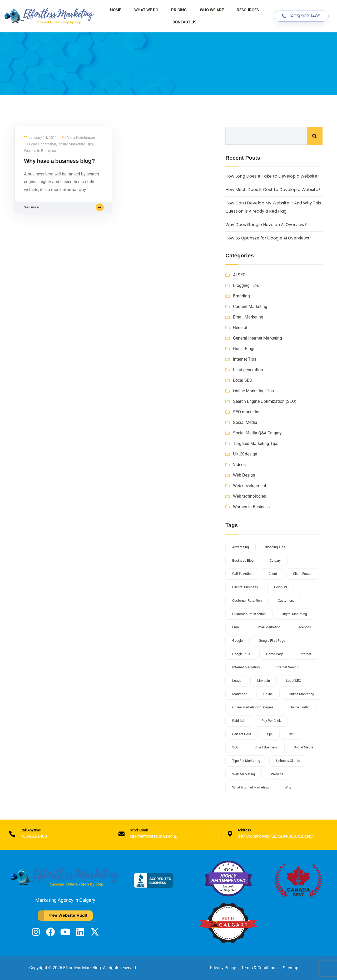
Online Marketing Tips (75, 144)
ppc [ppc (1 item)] (270, 734)
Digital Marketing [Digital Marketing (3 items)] (294, 614)
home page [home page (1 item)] (275, 654)
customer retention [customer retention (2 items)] (247, 601)
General (240, 328)
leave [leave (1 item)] (237, 681)
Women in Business (40, 151)
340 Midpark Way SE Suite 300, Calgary (275, 836)
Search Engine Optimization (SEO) (265, 401)
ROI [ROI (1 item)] (292, 734)
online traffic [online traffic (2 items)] (300, 707)
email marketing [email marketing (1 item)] (268, 627)
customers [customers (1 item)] (286, 601)
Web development (250, 486)
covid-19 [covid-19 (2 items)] (281, 587)
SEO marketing (247, 412)
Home (116, 10)
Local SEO (243, 380)
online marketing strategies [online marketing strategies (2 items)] (253, 707)
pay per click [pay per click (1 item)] (271, 721)
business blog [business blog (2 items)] (243, 560)
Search (315, 136)
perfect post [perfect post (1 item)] (242, 734)
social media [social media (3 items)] (303, 747)
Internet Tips (245, 359)
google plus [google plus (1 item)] (241, 654)
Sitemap (291, 968)
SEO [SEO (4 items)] (235, 747)
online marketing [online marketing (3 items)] (301, 694)
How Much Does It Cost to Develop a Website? (273, 190)
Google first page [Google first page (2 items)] (272, 641)
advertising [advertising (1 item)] (241, 547)
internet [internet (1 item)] (305, 654)
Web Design (244, 475)
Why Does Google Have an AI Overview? (267, 225)
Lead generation (43, 144)
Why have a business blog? (60, 161)
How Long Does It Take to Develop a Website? (273, 176)
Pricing (179, 10)
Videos (239, 465)
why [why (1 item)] (288, 787)
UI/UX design (245, 454)
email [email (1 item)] (236, 627)
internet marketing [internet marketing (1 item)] (246, 667)
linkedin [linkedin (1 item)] (264, 681)
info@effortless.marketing (153, 836)
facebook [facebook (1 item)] (304, 627)
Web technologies (249, 496)
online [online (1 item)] (268, 694)
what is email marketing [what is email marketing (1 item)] (250, 787)
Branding (241, 296)
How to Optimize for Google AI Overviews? (269, 238)
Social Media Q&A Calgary (257, 433)
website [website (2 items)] (277, 774)
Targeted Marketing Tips (256, 444)
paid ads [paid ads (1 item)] (239, 721)
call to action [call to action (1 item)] (242, 574)
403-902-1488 (34, 836)
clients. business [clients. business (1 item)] (245, 587)
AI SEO (239, 275)
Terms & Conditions (259, 968)
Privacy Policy (223, 968)
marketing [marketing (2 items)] (240, 694)
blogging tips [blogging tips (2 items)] (275, 547)
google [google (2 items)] (237, 641)
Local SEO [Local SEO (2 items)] (294, 681)
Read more (63, 208)
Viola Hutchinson (81, 138)
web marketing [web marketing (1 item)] (244, 774)
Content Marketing (250, 307)
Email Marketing (248, 317)
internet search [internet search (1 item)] (287, 667)
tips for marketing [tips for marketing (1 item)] (246, 761)
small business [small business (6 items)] (266, 747)
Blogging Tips (246, 285)
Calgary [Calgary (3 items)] (275, 560)
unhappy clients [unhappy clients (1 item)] (288, 761)
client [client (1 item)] (273, 574)
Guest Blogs (244, 349)
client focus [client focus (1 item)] (302, 574)
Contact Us (184, 22)
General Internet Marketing (257, 338)
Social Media (245, 422)
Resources (248, 10)
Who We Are (212, 10)
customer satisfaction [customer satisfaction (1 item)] (249, 614)
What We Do (146, 10)
